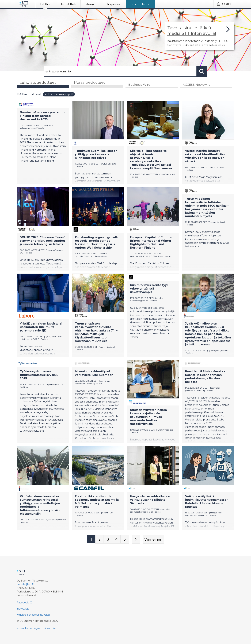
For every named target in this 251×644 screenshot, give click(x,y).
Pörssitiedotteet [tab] (90, 82)
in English (36, 628)
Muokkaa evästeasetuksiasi (33, 615)
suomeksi (23, 628)
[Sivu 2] (100, 540)
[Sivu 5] (125, 540)
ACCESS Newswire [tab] (197, 85)
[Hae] (120, 71)
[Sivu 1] (91, 540)
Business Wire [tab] (139, 85)
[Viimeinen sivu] (153, 540)
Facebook (23, 603)
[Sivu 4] (116, 540)
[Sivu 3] (108, 540)
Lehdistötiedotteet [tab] (38, 82)
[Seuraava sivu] (136, 540)
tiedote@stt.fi (25, 584)
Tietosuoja (23, 609)
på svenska (50, 628)
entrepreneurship (59, 94)
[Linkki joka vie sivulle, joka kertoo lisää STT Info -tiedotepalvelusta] (199, 36)
